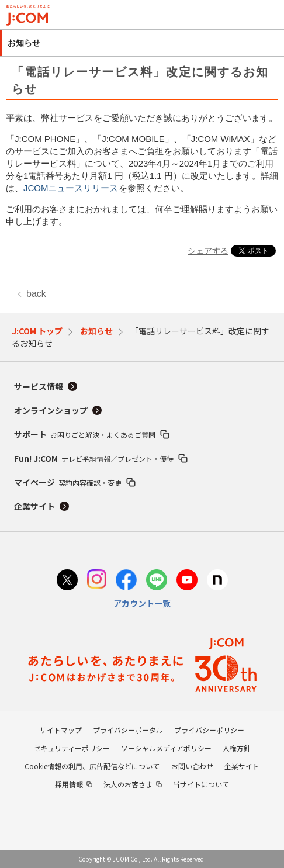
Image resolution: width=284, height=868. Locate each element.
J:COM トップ (37, 331)
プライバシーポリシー (209, 730)
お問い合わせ (192, 766)
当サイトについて (201, 784)
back (36, 294)
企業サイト (34, 506)
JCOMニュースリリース (71, 188)
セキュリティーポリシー (72, 748)
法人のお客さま (128, 784)
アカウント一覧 (142, 603)
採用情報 (69, 784)
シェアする (208, 251)
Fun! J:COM (94, 458)
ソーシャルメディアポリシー (166, 748)
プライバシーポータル (128, 730)
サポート (85, 434)
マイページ (68, 482)
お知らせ (96, 331)
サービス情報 (39, 386)
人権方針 (237, 748)
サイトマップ (61, 730)
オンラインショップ (51, 410)
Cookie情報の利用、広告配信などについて (92, 766)
